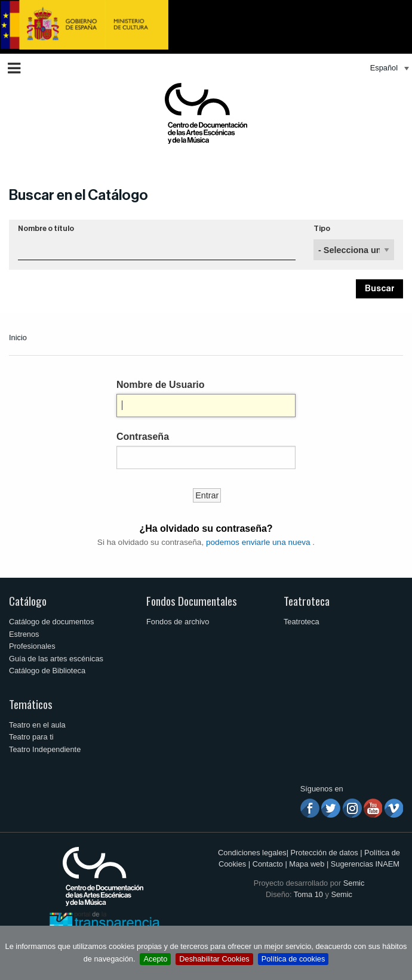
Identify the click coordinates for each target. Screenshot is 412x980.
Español (384, 68)
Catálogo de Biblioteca (47, 671)
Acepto (155, 959)
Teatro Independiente (45, 749)
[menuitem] (386, 68)
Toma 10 (308, 894)
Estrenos (24, 634)
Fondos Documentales (192, 601)
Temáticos (31, 704)
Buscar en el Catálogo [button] (79, 195)
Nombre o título (46, 229)
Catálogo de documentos (51, 622)
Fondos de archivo (178, 622)
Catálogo (28, 601)
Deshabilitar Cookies (214, 959)
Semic (354, 883)
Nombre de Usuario (161, 385)
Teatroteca (307, 601)
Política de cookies (293, 959)
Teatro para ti (31, 737)
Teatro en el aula (37, 725)
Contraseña (143, 437)
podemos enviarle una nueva (258, 542)
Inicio (18, 338)
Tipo (322, 229)
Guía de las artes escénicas (56, 659)
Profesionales (32, 646)
